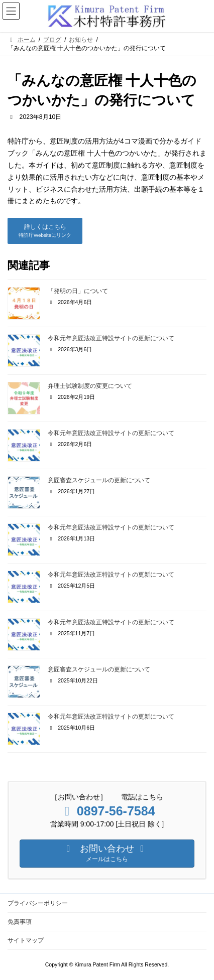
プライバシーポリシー (38, 903)
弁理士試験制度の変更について (90, 386)
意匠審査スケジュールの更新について (99, 480)
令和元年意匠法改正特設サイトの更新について (111, 338)
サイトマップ (26, 940)
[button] (45, 231)
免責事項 (20, 922)
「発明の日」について (78, 291)
